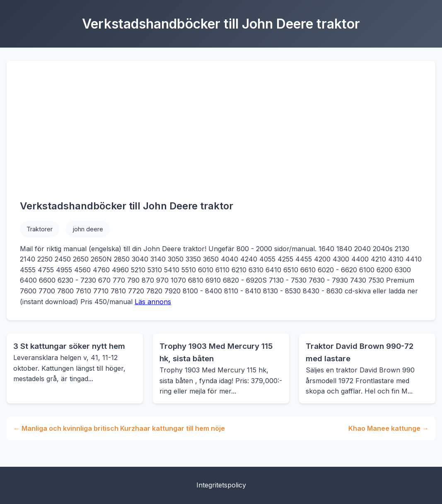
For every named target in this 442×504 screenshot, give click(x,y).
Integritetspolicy (221, 485)
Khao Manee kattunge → (389, 428)
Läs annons (153, 302)
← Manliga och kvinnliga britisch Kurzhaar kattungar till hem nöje (119, 428)
